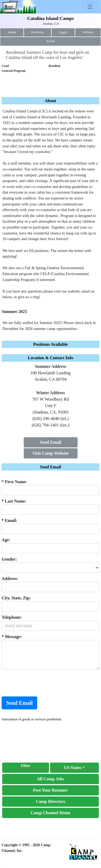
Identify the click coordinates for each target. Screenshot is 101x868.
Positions (38, 32)
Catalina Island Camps (50, 18)
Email (50, 41)
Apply (63, 32)
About (12, 32)
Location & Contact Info (50, 358)
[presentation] (43, 683)
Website (88, 32)
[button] (75, 768)
